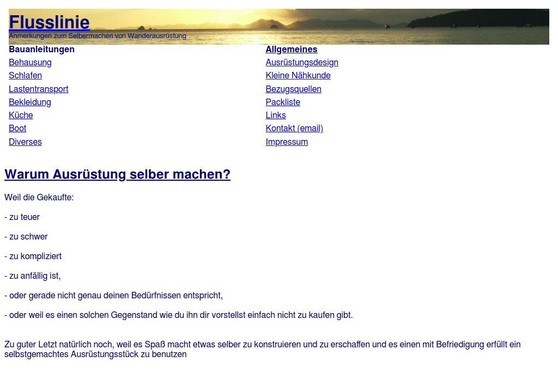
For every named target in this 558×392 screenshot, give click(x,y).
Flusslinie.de (279, 81)
